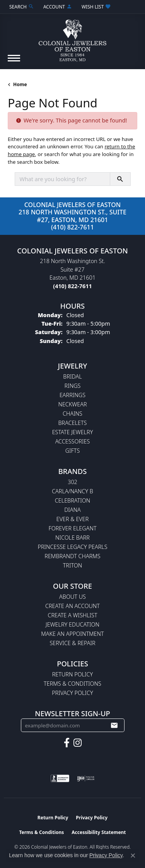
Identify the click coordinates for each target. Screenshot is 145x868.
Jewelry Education (72, 624)
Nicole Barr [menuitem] (72, 538)
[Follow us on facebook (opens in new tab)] (67, 743)
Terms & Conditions (72, 684)
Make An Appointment (72, 634)
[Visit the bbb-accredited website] (60, 778)
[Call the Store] (72, 286)
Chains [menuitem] (72, 414)
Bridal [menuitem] (72, 376)
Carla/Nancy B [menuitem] (72, 491)
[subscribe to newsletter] (114, 725)
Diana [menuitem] (72, 510)
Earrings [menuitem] (72, 395)
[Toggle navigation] (14, 62)
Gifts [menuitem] (73, 451)
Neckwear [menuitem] (72, 404)
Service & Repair (72, 643)
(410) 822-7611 (72, 227)
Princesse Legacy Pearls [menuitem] (72, 547)
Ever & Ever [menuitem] (73, 519)
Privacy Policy (72, 693)
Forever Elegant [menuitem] (72, 528)
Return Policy (73, 674)
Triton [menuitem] (73, 565)
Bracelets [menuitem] (73, 423)
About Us (72, 597)
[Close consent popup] (133, 856)
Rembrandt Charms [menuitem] (72, 556)
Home (20, 84)
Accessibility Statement (99, 832)
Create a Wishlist (72, 615)
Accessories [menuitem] (73, 441)
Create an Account (72, 606)
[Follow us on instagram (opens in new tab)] (78, 743)
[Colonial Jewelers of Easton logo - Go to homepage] (72, 38)
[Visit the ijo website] (86, 778)
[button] (21, 7)
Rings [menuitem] (73, 386)
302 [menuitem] (72, 482)
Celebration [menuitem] (72, 500)
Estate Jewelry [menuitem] (73, 432)
